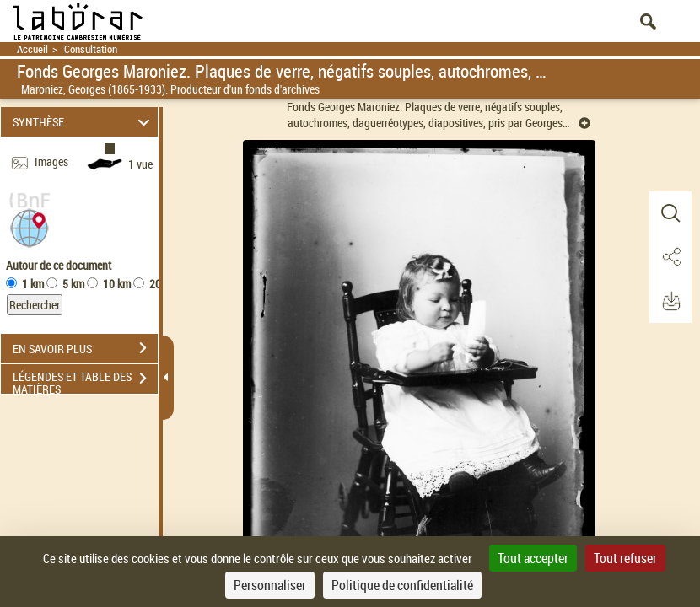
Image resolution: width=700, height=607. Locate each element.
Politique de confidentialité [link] (402, 585)
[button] (30, 226)
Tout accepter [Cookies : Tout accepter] (533, 558)
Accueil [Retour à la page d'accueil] (32, 49)
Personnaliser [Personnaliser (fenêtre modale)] (270, 585)
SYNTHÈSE (83, 122)
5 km (73, 284)
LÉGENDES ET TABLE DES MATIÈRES (85, 380)
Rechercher (35, 305)
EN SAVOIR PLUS (85, 348)
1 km (33, 284)
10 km (117, 284)
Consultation (91, 49)
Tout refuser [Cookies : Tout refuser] (625, 558)
